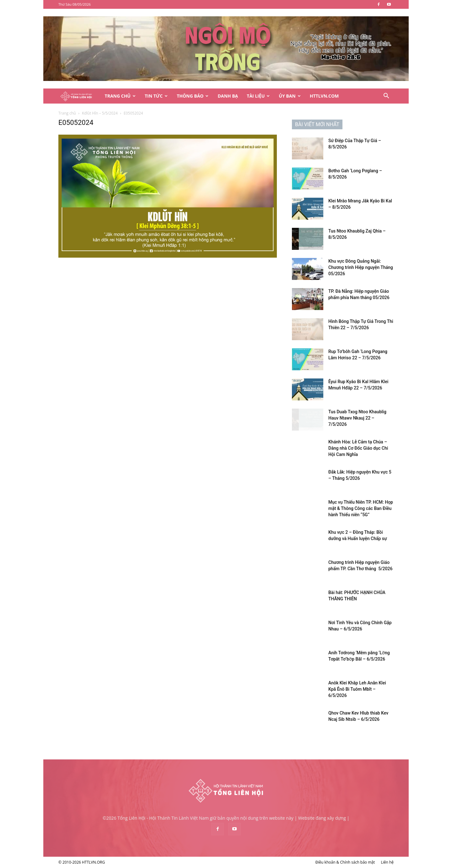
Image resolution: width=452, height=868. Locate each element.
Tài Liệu (258, 96)
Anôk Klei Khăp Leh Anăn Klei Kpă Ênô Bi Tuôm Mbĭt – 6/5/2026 (357, 689)
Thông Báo (193, 96)
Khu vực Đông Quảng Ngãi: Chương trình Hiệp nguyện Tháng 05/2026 (361, 267)
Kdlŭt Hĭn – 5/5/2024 (100, 113)
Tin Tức (156, 96)
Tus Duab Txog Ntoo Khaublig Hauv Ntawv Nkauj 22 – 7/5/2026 (357, 418)
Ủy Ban (290, 96)
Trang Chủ (120, 96)
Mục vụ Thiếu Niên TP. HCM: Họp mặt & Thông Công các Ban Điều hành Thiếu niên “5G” (361, 508)
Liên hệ (387, 862)
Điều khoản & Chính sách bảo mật (345, 862)
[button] (386, 96)
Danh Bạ (228, 96)
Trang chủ (67, 113)
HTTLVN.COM (324, 96)
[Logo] (79, 96)
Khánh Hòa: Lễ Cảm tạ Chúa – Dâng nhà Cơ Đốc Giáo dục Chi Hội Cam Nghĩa (358, 448)
